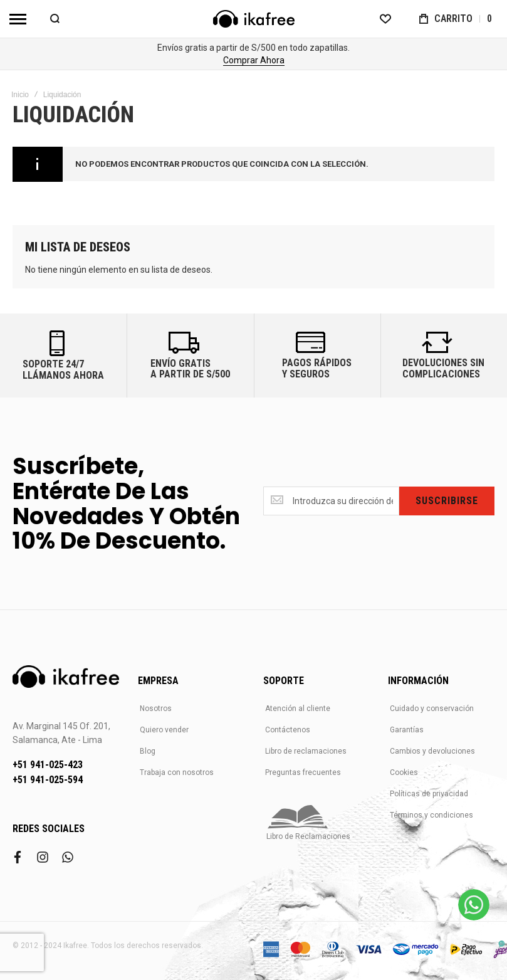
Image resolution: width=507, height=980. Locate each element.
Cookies (404, 772)
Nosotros (156, 709)
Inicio (20, 95)
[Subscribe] (447, 501)
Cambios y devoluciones (432, 751)
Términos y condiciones (431, 815)
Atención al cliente (298, 709)
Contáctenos (288, 730)
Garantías (407, 730)
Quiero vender (164, 730)
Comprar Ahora (254, 60)
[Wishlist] (385, 19)
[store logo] (254, 19)
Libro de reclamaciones (306, 751)
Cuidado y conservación (432, 709)
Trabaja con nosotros (177, 772)
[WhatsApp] (474, 905)
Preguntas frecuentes (303, 772)
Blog (148, 751)
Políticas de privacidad (429, 794)
